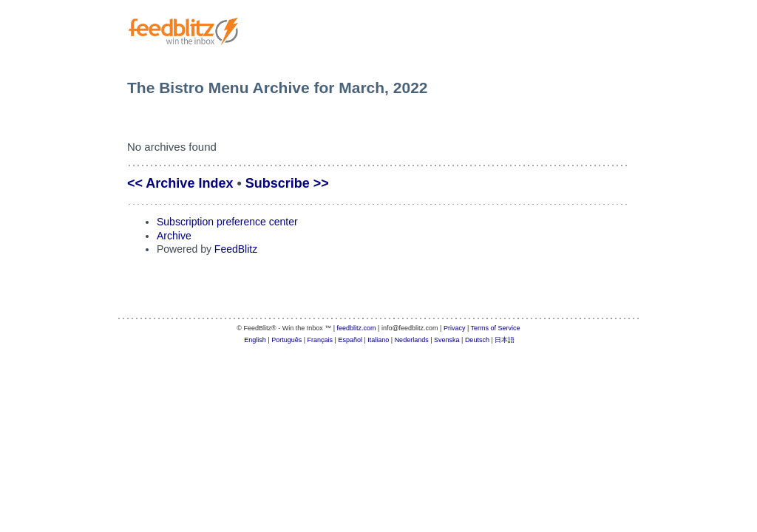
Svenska (447, 340)
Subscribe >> (287, 183)
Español (350, 340)
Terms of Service (496, 328)
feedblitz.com (357, 328)
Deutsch (477, 340)
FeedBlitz (236, 249)
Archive (174, 236)
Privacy (455, 328)
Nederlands (412, 340)
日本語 (505, 340)
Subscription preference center (227, 222)
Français (320, 340)
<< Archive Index (180, 183)
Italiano (378, 340)
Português (286, 340)
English (255, 340)
